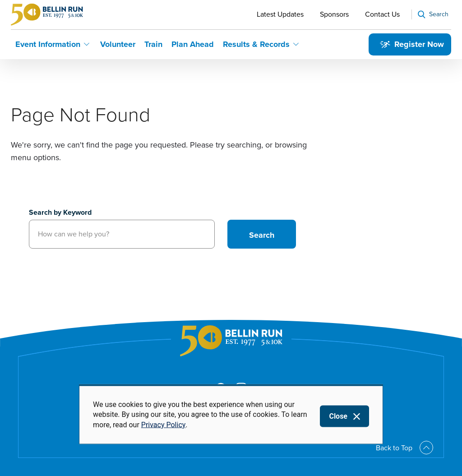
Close (338, 416)
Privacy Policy (164, 424)
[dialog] (231, 414)
